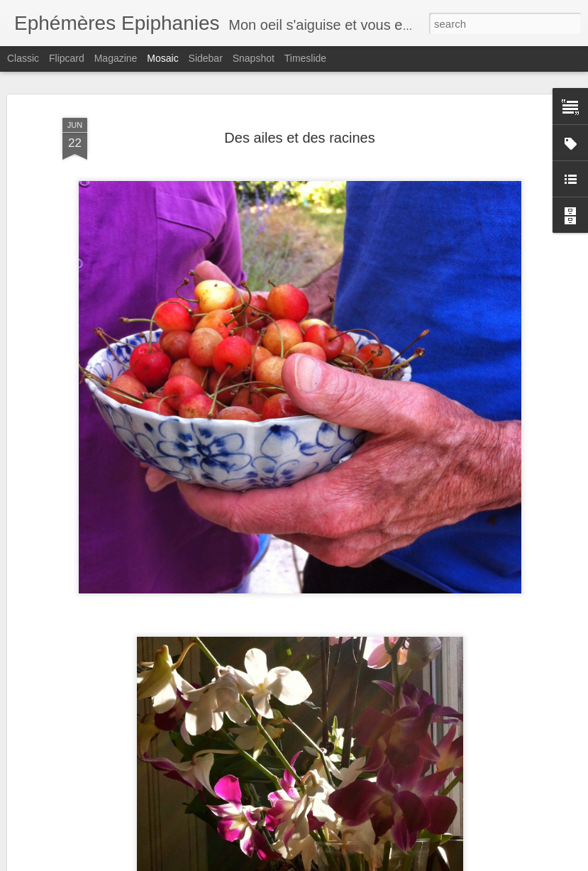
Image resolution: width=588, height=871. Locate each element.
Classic (23, 58)
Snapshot (254, 58)
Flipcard (67, 58)
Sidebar (206, 58)
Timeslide (305, 58)
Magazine (116, 58)
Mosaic (162, 58)
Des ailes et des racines (299, 138)
